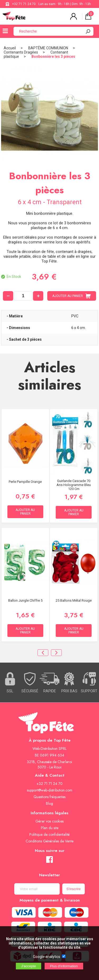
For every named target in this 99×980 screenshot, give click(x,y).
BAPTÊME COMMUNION (48, 48)
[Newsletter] (37, 889)
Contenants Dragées (21, 52)
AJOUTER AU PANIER (72, 296)
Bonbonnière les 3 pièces (53, 56)
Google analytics (47, 957)
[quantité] (23, 296)
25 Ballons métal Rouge (74, 600)
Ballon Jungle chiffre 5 (25, 600)
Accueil (10, 48)
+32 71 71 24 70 (24, 4)
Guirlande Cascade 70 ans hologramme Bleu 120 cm (74, 485)
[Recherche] (51, 31)
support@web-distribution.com (50, 790)
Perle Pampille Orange (25, 482)
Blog (49, 803)
